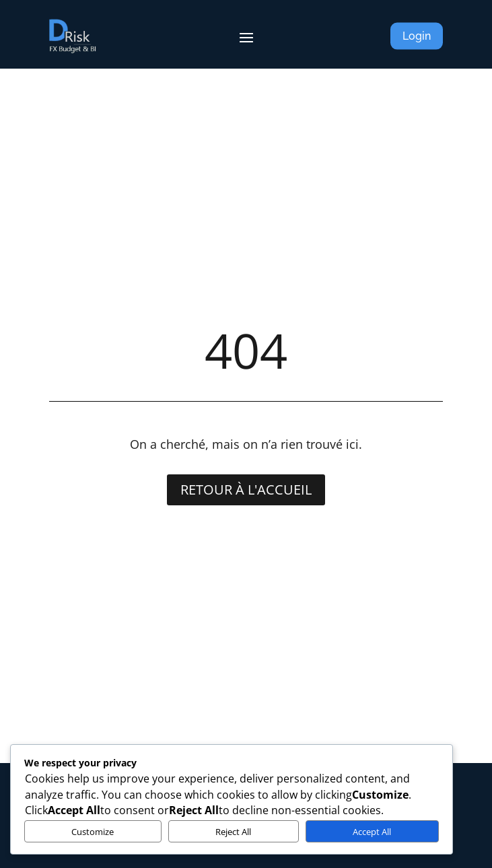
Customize (93, 832)
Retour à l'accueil (246, 490)
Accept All (372, 832)
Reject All (233, 832)
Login (417, 36)
